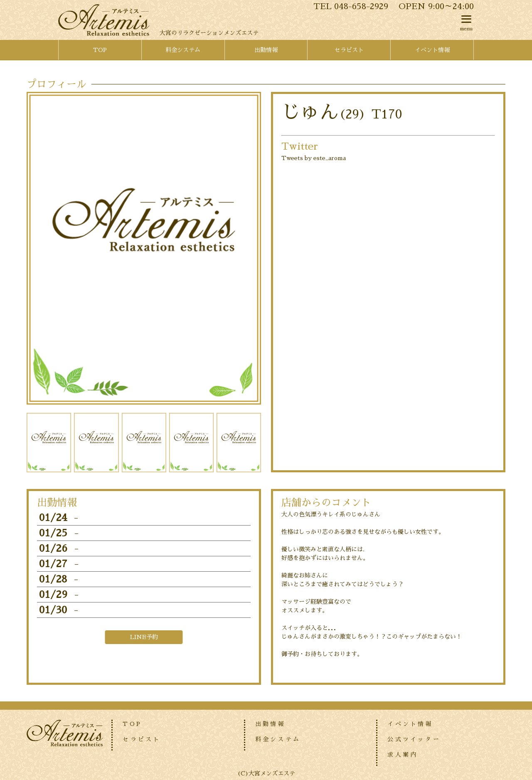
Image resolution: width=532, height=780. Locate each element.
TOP (132, 724)
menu (466, 21)
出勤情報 (270, 724)
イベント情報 (410, 724)
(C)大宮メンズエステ (266, 773)
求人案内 (403, 755)
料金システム (278, 739)
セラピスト (142, 739)
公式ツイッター (414, 739)
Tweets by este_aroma (314, 158)
